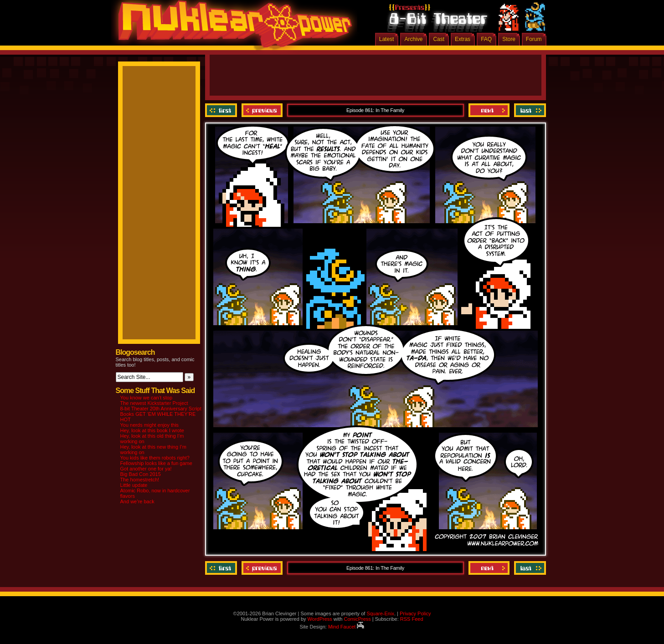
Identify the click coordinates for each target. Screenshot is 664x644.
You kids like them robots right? (155, 458)
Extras (463, 39)
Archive (413, 39)
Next (489, 110)
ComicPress (357, 619)
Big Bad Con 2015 (141, 474)
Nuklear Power (232, 27)
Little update (134, 485)
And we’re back (137, 501)
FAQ (486, 39)
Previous (262, 110)
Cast (439, 39)
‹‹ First (222, 110)
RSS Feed (412, 619)
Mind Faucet (346, 627)
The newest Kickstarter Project (154, 403)
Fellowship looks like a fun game (156, 463)
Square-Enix (380, 613)
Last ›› (529, 110)
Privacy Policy (415, 613)
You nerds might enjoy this (150, 425)
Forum (534, 39)
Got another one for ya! (146, 469)
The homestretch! (140, 480)
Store (509, 39)
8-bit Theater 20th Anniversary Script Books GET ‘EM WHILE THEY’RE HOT (161, 414)
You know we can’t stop (147, 398)
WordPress (320, 619)
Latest (387, 39)
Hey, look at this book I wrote (152, 430)
